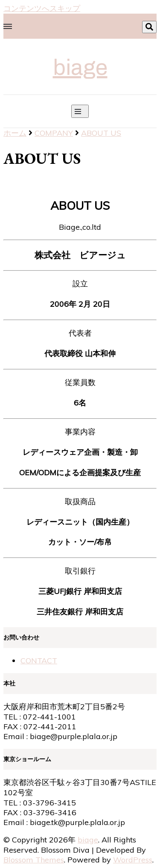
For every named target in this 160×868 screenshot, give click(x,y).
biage (80, 68)
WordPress (133, 860)
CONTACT (39, 661)
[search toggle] (149, 27)
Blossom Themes (34, 860)
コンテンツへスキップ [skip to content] (42, 8)
